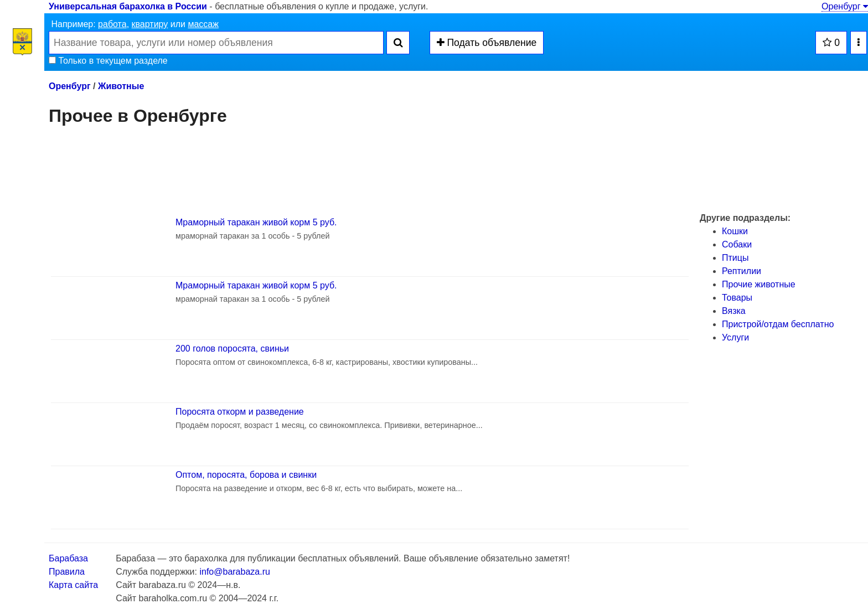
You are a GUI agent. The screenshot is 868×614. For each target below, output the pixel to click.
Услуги (735, 337)
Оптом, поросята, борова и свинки (246, 475)
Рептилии (742, 271)
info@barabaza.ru (234, 572)
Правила (67, 572)
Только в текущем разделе (108, 61)
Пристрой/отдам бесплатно (778, 324)
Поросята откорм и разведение (240, 412)
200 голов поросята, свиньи (232, 349)
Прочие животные (759, 284)
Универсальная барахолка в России (128, 6)
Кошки (735, 231)
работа (112, 24)
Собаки (737, 244)
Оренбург (845, 6)
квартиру (150, 24)
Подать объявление (487, 43)
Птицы (735, 258)
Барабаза (68, 558)
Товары (737, 298)
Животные (121, 86)
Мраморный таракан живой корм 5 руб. (256, 222)
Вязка (734, 311)
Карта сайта (73, 585)
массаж (203, 24)
